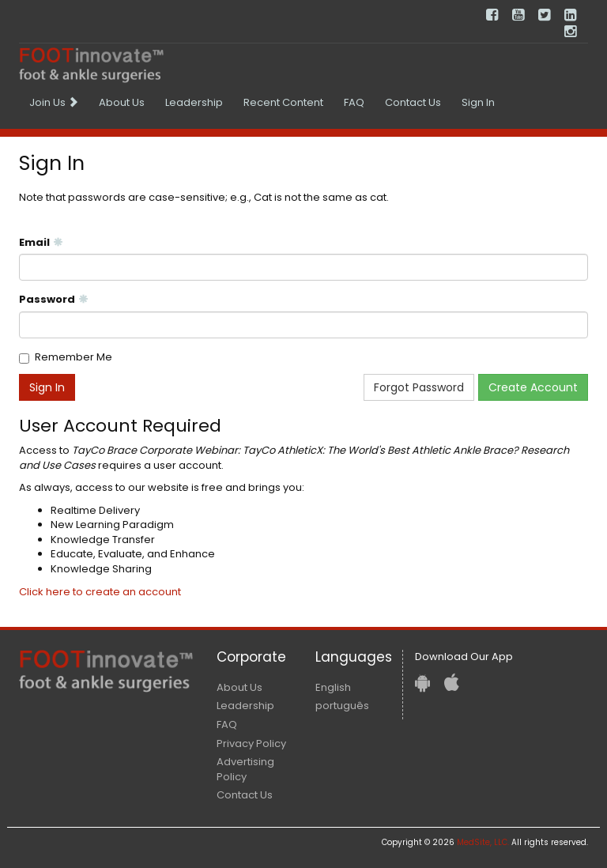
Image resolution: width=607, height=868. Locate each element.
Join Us (54, 102)
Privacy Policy (251, 743)
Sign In (478, 102)
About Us (122, 102)
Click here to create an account (100, 592)
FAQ (354, 102)
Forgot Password (419, 387)
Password (54, 300)
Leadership (194, 102)
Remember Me (74, 357)
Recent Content (283, 102)
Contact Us (413, 102)
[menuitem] (54, 103)
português (342, 706)
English (333, 687)
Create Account (533, 387)
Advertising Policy (245, 769)
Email (41, 243)
